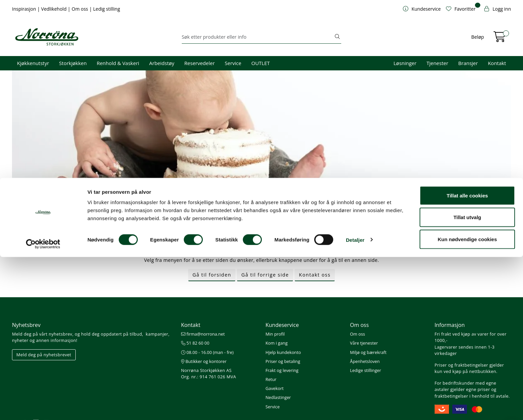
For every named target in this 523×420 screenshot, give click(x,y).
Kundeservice (282, 325)
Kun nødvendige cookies (467, 402)
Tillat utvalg (467, 380)
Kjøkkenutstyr (33, 63)
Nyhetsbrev (26, 325)
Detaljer (355, 403)
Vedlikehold (54, 9)
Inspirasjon (25, 9)
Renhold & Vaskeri (118, 63)
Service (233, 63)
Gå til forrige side (265, 275)
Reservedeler (200, 63)
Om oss (81, 9)
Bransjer (468, 63)
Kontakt (497, 63)
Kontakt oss (315, 275)
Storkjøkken (73, 63)
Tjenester (437, 63)
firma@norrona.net (203, 334)
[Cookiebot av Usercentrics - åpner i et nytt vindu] (43, 407)
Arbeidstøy (162, 63)
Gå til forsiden (212, 275)
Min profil (275, 334)
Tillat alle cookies (467, 358)
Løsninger (405, 63)
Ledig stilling (107, 9)
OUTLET (260, 63)
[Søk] (258, 37)
